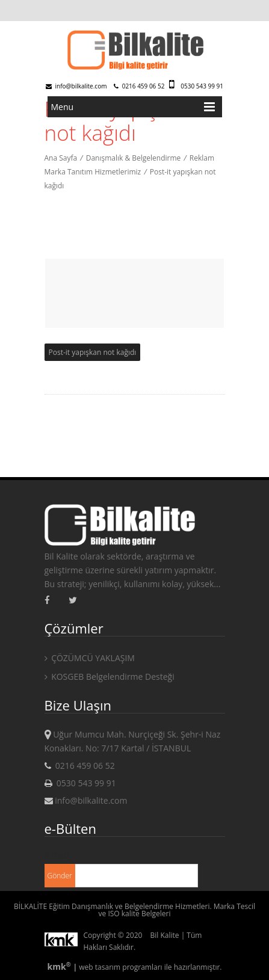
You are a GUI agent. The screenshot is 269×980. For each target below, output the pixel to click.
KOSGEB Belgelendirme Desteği (110, 676)
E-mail (57, 855)
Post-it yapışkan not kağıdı (93, 352)
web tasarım (100, 967)
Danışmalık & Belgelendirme (134, 158)
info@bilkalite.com (76, 86)
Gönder (60, 876)
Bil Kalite (165, 935)
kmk (60, 966)
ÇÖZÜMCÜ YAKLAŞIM (90, 658)
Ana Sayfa (61, 158)
